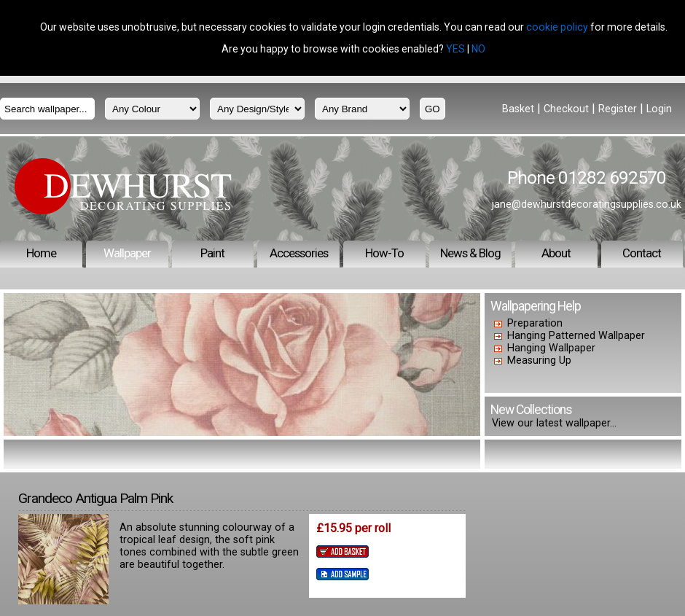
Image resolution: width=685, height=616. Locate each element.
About (556, 253)
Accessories (299, 253)
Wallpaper (127, 253)
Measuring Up (539, 360)
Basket (518, 109)
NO (478, 49)
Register (618, 109)
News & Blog (470, 253)
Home (41, 253)
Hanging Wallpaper (551, 348)
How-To (384, 253)
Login (659, 109)
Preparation (535, 323)
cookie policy (557, 27)
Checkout (566, 109)
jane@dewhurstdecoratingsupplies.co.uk (587, 204)
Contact (642, 253)
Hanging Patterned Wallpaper (576, 336)
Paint (212, 253)
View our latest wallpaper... (554, 423)
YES (455, 49)
